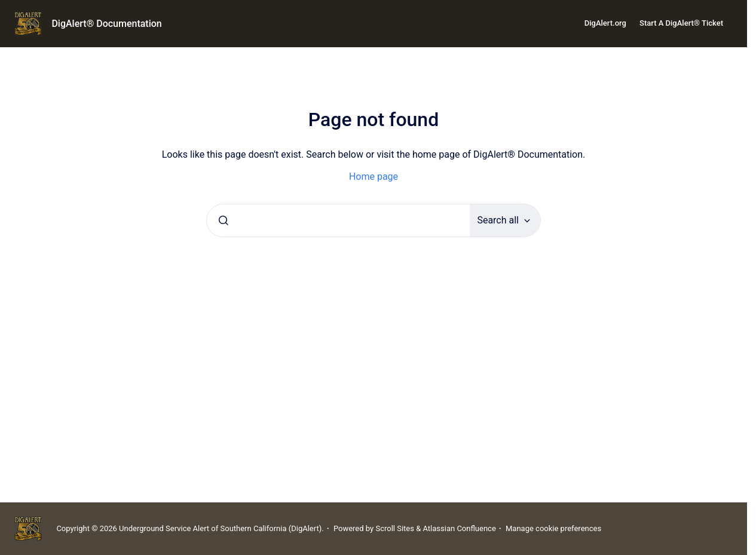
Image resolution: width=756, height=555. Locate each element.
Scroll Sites (395, 528)
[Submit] (224, 220)
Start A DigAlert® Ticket (681, 23)
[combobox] (338, 220)
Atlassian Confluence (459, 528)
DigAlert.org (605, 23)
